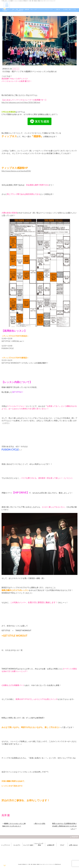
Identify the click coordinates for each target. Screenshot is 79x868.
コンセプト (17, 845)
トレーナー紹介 (28, 845)
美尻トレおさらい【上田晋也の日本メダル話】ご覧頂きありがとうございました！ (64, 826)
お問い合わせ (73, 845)
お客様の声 (51, 845)
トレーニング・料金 (39, 844)
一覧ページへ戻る (39, 823)
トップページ (6, 845)
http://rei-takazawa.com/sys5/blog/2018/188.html (21, 102)
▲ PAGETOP (74, 837)
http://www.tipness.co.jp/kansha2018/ (16, 171)
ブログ (62, 845)
